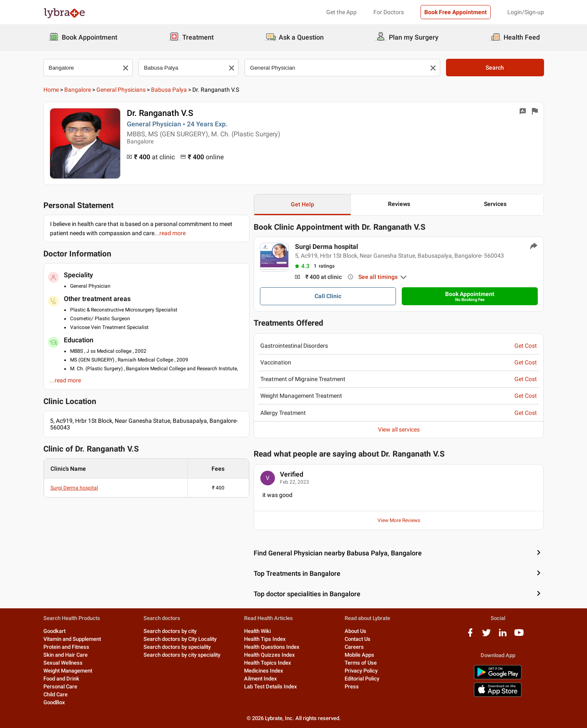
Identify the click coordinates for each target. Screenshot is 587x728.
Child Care (55, 694)
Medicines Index (264, 671)
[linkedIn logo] (503, 636)
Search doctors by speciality (177, 647)
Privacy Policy (361, 671)
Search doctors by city (170, 631)
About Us (355, 631)
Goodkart (54, 631)
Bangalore (78, 90)
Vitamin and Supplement (72, 639)
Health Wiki (257, 631)
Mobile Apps (359, 655)
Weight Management (68, 671)
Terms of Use (361, 663)
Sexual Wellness (63, 663)
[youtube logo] (519, 636)
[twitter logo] (486, 636)
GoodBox (54, 702)
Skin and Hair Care (66, 655)
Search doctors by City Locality (180, 639)
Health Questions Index (272, 647)
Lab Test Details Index (271, 687)
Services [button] (495, 204)
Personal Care (60, 687)
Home (51, 90)
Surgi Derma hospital (74, 488)
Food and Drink (61, 679)
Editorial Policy (362, 679)
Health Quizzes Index (270, 655)
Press (352, 687)
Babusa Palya (169, 90)
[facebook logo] (470, 636)
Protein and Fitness (66, 647)
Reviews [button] (399, 204)
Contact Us (358, 639)
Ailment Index (261, 679)
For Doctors (389, 12)
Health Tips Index (265, 639)
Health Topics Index (268, 663)
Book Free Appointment (456, 12)
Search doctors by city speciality (182, 655)
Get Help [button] (302, 204)
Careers (354, 647)
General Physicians (121, 90)
